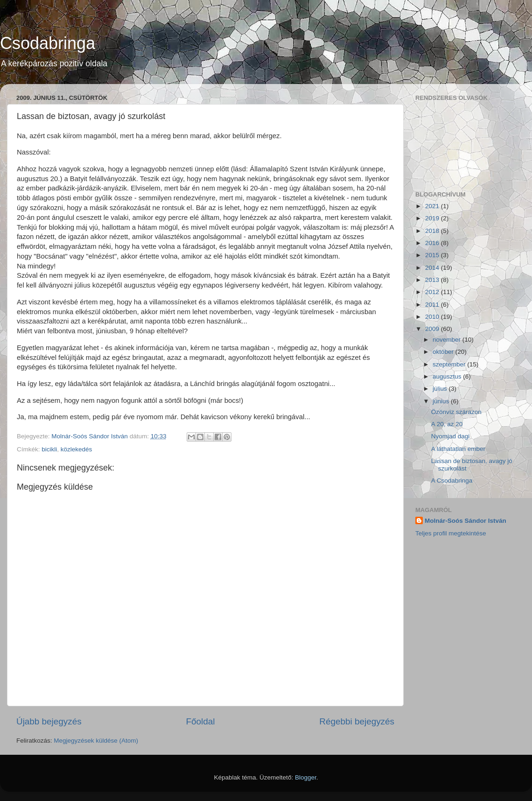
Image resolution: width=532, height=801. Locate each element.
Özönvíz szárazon (456, 412)
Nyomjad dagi (451, 436)
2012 (433, 292)
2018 (433, 231)
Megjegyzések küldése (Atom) (96, 741)
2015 (433, 255)
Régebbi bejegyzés (357, 721)
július (441, 389)
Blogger (306, 777)
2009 (433, 329)
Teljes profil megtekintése (451, 533)
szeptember (450, 364)
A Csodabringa (452, 481)
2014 (433, 268)
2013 (433, 280)
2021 (433, 206)
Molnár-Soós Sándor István (465, 521)
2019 (433, 218)
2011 (433, 305)
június (442, 401)
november (448, 340)
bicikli (49, 449)
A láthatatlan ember (458, 449)
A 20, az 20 (447, 424)
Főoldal (201, 721)
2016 (433, 243)
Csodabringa (48, 43)
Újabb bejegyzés (49, 721)
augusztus (448, 376)
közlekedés (77, 449)
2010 (433, 317)
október (444, 352)
